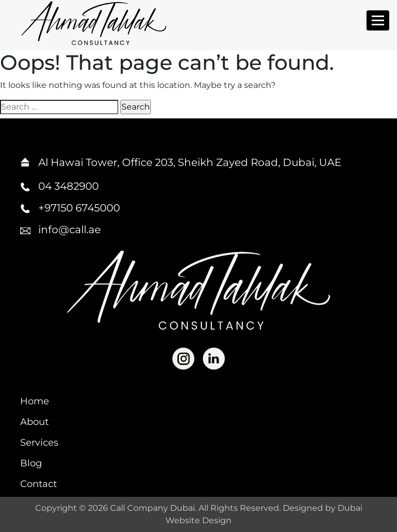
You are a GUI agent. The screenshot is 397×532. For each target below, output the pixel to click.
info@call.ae (70, 230)
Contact (39, 484)
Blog (31, 463)
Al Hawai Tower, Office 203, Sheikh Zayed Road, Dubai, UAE (190, 162)
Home (35, 401)
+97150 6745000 (79, 208)
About (34, 422)
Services (39, 443)
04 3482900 (68, 186)
